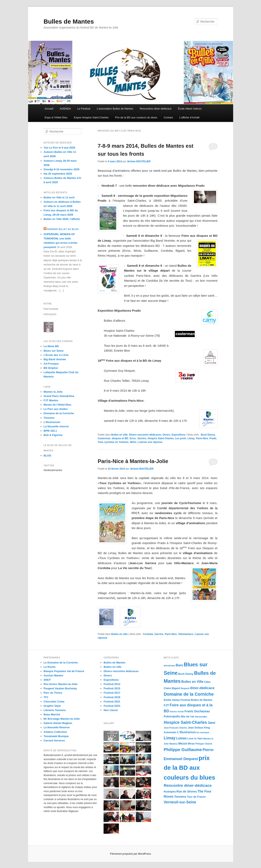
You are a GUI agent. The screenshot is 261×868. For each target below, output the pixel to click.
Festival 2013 (112, 684)
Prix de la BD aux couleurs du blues (136, 117)
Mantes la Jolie (53, 392)
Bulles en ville (120, 435)
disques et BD (120, 438)
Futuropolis (172, 716)
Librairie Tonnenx (55, 710)
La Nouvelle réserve (56, 426)
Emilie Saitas (172, 700)
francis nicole (177, 711)
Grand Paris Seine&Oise (59, 396)
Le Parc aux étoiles (56, 409)
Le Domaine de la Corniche (61, 663)
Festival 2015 (112, 688)
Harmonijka (201, 717)
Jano (211, 723)
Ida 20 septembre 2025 (58, 174)
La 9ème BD (51, 346)
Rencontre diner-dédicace (188, 785)
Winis (133, 442)
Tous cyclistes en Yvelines (113, 442)
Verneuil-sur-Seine (180, 802)
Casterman (104, 438)
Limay (191, 438)
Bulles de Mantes (69, 21)
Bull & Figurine (53, 435)
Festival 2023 (112, 706)
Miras (191, 744)
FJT (166, 705)
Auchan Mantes (54, 675)
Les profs (181, 438)
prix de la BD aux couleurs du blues (189, 768)
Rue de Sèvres (187, 791)
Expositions (179, 435)
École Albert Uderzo (190, 109)
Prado (213, 438)
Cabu (207, 682)
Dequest (185, 688)
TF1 (46, 697)
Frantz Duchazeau (197, 711)
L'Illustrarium (186, 732)
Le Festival (84, 109)
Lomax (181, 738)
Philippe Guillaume (183, 750)
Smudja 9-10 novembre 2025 (62, 169)
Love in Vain (195, 738)
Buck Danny (208, 435)
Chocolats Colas (54, 702)
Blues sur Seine (54, 351)
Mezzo (183, 743)
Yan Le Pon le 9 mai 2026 (59, 148)
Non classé (111, 710)
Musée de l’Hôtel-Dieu (58, 405)
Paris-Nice (202, 438)
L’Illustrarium (52, 422)
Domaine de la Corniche (59, 413)
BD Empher (51, 368)
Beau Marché (52, 714)
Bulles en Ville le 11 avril (59, 197)
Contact (168, 117)
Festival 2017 (112, 693)
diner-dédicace (202, 688)
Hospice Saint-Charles (161, 438)
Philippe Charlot (204, 744)
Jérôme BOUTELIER (139, 161)
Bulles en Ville (192, 682)
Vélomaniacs (186, 634)
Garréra (142, 438)
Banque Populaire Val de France (64, 671)
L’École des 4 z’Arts (56, 355)
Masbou (173, 744)
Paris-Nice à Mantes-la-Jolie (133, 461)
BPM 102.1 (50, 431)
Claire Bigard (172, 688)
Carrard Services (54, 740)
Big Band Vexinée (55, 359)
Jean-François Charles (175, 728)
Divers (166, 435)
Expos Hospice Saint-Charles (91, 117)
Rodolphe (170, 792)
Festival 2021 (112, 702)
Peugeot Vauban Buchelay (60, 688)
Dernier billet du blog (63, 229)
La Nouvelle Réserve (57, 727)
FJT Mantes (51, 400)
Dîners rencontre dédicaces (145, 435)
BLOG (48, 456)
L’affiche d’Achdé (189, 117)
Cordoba (148, 634)
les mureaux (203, 732)
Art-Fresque (51, 364)
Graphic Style (52, 706)
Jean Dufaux (196, 728)
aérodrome (169, 666)
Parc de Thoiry (53, 693)
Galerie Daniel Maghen (58, 723)
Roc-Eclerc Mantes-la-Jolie (61, 684)
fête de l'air (187, 716)
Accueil (49, 109)
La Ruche (50, 667)
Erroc (133, 438)
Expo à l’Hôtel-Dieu (56, 117)
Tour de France (196, 797)
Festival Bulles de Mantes (196, 700)
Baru (179, 665)
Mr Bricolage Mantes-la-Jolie (62, 719)
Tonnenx (49, 418)
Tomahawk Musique (56, 736)
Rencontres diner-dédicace (156, 109)
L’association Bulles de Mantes (115, 109)
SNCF (47, 680)
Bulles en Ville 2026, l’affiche (62, 219)
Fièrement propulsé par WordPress (131, 854)
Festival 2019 (112, 697)
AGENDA (65, 109)
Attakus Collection (55, 732)
